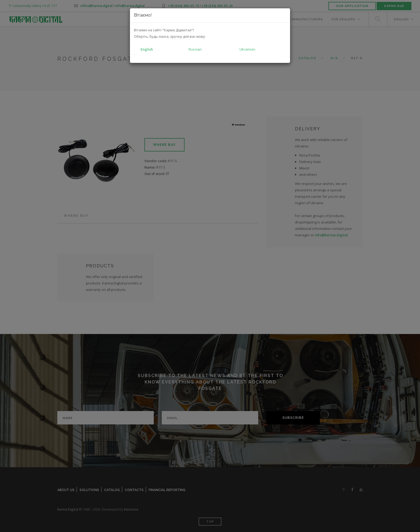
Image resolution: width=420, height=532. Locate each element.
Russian (195, 49)
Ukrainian (247, 49)
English (147, 49)
